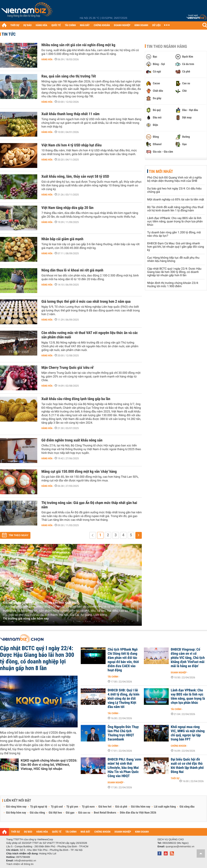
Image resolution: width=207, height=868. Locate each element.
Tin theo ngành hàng (167, 46)
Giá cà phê (121, 807)
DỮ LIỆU (156, 25)
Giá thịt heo (55, 813)
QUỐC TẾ (56, 25)
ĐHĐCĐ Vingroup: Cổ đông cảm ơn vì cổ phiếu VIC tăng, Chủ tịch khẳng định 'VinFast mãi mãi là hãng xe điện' (188, 658)
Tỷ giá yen (72, 807)
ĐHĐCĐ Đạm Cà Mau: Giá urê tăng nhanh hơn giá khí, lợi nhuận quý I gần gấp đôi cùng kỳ (176, 247)
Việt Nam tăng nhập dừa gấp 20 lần (67, 208)
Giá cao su (84, 813)
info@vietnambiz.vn (25, 861)
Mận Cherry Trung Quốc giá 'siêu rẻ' (68, 368)
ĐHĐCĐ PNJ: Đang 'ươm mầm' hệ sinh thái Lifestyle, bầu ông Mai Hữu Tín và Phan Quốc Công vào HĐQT (125, 768)
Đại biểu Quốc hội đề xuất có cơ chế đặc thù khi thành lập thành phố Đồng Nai (187, 766)
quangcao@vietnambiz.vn (180, 846)
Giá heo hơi (105, 807)
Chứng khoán (179, 746)
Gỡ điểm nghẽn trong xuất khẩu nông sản (72, 440)
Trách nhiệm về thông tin (20, 864)
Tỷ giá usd (57, 807)
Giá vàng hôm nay (16, 807)
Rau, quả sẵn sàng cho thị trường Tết (69, 76)
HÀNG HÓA (42, 25)
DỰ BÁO (28, 25)
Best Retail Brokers (105, 813)
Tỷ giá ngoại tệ (39, 807)
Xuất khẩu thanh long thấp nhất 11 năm (70, 114)
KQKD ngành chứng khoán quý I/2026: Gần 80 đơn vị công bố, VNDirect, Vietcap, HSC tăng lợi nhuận (49, 765)
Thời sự (175, 778)
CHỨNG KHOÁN (102, 25)
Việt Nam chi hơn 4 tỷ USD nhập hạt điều (72, 145)
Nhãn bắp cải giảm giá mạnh (62, 239)
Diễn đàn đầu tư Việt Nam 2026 (138, 813)
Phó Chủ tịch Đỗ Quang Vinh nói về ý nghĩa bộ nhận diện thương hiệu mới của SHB (174, 179)
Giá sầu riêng (37, 813)
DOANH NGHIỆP (122, 25)
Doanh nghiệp (179, 673)
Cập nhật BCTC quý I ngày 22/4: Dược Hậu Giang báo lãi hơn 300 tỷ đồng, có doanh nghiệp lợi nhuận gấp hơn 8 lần (174, 272)
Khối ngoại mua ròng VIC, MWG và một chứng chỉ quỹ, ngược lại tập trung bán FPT (188, 733)
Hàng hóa (47, 59)
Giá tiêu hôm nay (141, 807)
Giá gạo (70, 813)
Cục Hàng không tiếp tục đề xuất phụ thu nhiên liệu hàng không (173, 259)
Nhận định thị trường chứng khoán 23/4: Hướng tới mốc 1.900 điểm (173, 285)
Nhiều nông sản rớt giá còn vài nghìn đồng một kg (78, 45)
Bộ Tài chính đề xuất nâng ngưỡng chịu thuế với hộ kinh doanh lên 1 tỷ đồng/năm (175, 209)
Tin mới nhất (161, 171)
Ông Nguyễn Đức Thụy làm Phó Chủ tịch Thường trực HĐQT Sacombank (123, 733)
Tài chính (113, 677)
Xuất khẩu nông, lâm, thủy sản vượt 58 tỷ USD (75, 177)
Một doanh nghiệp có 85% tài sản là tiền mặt (176, 200)
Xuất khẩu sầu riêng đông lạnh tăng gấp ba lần (76, 399)
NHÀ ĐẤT (85, 25)
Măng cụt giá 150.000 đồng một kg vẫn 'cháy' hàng (79, 472)
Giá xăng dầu (187, 807)
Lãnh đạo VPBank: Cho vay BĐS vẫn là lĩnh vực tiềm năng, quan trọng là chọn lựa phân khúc (175, 222)
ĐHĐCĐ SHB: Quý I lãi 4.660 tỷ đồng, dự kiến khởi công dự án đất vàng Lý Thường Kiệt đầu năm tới (123, 699)
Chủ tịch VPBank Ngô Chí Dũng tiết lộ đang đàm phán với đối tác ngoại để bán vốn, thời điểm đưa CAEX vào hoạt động (123, 660)
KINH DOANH (141, 25)
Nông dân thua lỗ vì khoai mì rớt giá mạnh (72, 270)
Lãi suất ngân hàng (165, 807)
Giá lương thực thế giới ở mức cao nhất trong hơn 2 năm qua (86, 302)
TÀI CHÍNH (70, 25)
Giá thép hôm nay (16, 813)
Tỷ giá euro (88, 807)
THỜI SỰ (15, 25)
